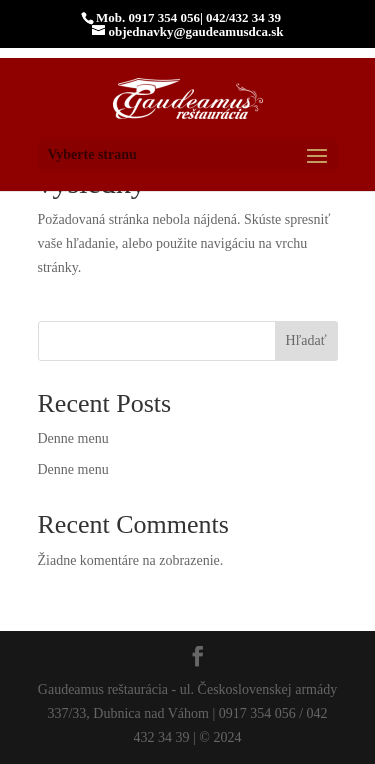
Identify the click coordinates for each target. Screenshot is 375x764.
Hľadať (305, 340)
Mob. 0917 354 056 (148, 17)
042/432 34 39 (243, 17)
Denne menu (73, 438)
